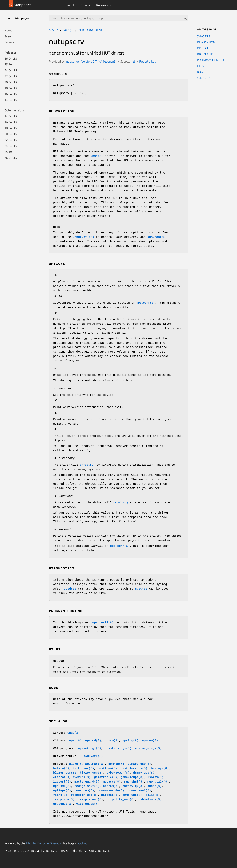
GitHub (83, 843)
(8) (97, 156)
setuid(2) (121, 503)
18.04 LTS (11, 88)
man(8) (69, 30)
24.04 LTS (11, 70)
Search (70, 5)
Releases (102, 5)
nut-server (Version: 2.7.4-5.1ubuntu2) (91, 61)
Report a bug (148, 61)
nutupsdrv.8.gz (91, 30)
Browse (85, 5)
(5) (157, 237)
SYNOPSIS (203, 36)
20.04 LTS (11, 82)
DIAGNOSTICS (206, 54)
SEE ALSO (203, 78)
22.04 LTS (11, 76)
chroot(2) (87, 465)
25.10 (8, 64)
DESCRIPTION (206, 42)
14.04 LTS (11, 100)
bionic (54, 30)
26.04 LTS (11, 58)
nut (133, 61)
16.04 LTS (11, 94)
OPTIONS (203, 48)
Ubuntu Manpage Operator (44, 843)
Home (8, 30)
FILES (200, 66)
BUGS (201, 72)
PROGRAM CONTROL (211, 60)
